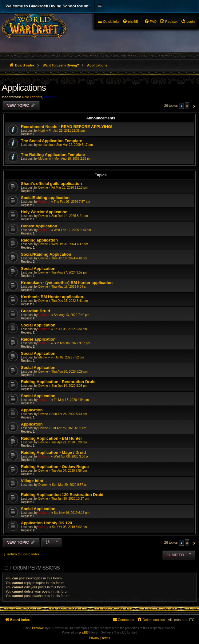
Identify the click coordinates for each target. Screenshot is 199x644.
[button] (193, 106)
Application (32, 410)
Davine (43, 188)
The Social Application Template (52, 141)
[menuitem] (188, 22)
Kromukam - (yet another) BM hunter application (67, 283)
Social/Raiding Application (46, 254)
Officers (50, 97)
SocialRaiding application (45, 198)
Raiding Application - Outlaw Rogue (55, 467)
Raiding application (39, 240)
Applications (24, 88)
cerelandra (46, 145)
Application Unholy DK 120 (46, 523)
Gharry (44, 527)
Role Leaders (32, 97)
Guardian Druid (36, 311)
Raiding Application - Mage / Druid (53, 452)
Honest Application (39, 226)
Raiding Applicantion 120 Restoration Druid (62, 495)
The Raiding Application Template (53, 155)
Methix (43, 357)
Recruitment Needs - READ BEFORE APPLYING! (67, 127)
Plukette (44, 202)
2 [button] (187, 106)
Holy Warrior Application (44, 212)
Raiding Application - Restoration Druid (58, 382)
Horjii (42, 131)
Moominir (45, 159)
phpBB (84, 632)
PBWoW (38, 628)
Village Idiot (32, 481)
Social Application (38, 268)
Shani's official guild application (51, 184)
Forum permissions (35, 568)
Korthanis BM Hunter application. (53, 297)
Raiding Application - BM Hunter (52, 438)
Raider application (38, 339)
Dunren (44, 485)
